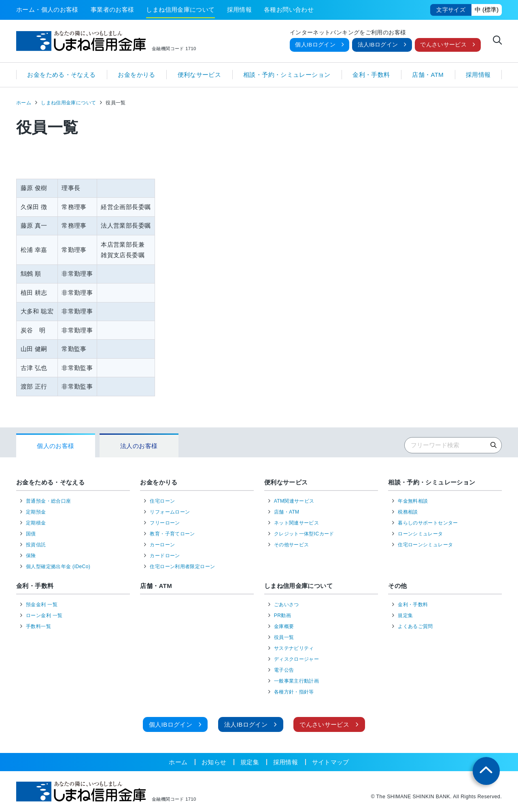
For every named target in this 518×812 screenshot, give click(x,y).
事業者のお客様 (113, 10)
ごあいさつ (287, 605)
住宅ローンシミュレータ (425, 545)
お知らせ (214, 762)
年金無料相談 (413, 501)
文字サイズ (451, 10)
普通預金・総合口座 (48, 501)
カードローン (165, 556)
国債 (31, 534)
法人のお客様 (139, 446)
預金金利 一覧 (42, 605)
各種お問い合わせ (289, 10)
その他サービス (292, 545)
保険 (31, 556)
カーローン (162, 545)
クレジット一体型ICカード (304, 534)
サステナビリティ (294, 648)
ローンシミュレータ (420, 534)
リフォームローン (170, 512)
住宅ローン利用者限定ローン (182, 567)
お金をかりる (136, 75)
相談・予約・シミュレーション (287, 75)
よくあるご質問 (415, 626)
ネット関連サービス (296, 523)
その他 (397, 586)
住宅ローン (162, 501)
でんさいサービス (443, 45)
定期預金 (36, 512)
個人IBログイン (315, 45)
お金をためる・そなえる (61, 75)
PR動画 (282, 615)
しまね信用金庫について (180, 10)
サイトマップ (331, 762)
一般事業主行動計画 (296, 681)
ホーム (24, 103)
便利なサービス (200, 75)
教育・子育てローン (172, 534)
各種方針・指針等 (294, 692)
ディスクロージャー (296, 659)
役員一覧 (284, 637)
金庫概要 (284, 626)
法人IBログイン (378, 45)
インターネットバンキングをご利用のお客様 (348, 33)
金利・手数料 (371, 75)
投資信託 (36, 545)
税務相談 (408, 512)
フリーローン (165, 523)
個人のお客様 (55, 446)
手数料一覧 (38, 626)
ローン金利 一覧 (44, 615)
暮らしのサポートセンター (428, 523)
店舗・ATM (428, 75)
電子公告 (284, 670)
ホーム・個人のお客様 (47, 10)
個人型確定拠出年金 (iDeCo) (58, 567)
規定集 (405, 615)
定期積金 (36, 523)
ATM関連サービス (294, 501)
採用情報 (240, 10)
